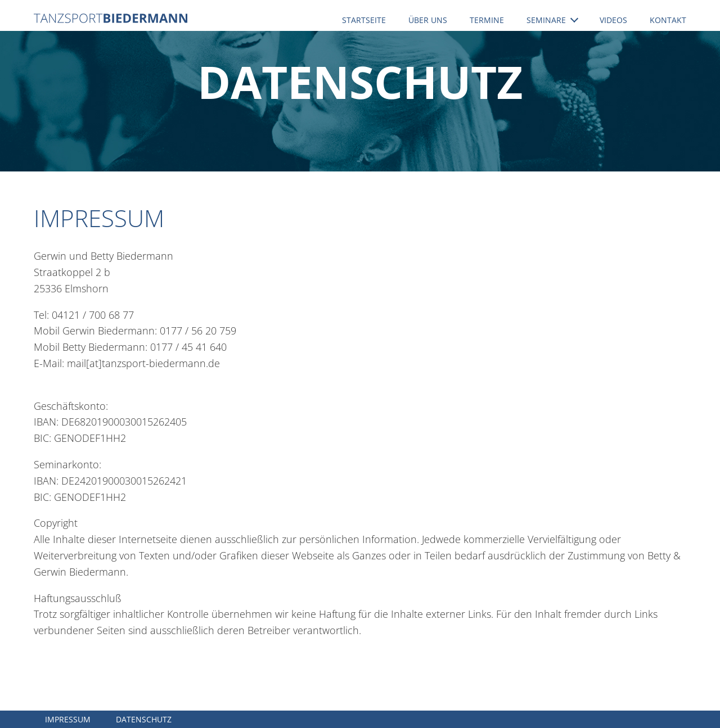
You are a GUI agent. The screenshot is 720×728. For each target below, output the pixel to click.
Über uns (428, 20)
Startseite (364, 20)
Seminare (552, 20)
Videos (613, 20)
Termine (487, 20)
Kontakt (668, 20)
